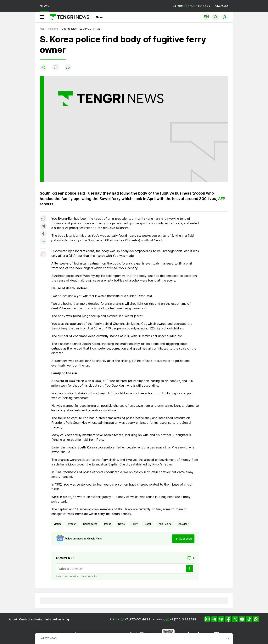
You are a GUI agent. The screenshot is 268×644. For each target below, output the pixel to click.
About (13, 619)
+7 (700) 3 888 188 (183, 619)
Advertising (221, 6)
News (100, 17)
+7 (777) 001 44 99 (137, 619)
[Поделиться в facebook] (43, 234)
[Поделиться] (68, 68)
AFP (221, 199)
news (121, 524)
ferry (135, 524)
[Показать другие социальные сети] (43, 241)
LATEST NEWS (48, 638)
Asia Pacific (165, 524)
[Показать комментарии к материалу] (43, 254)
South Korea (90, 524)
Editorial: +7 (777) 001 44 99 (192, 6)
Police (108, 524)
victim (57, 524)
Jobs (48, 619)
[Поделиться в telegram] (43, 226)
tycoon (72, 524)
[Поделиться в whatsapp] (43, 219)
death (148, 524)
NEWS (44, 6)
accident (184, 524)
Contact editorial (31, 619)
